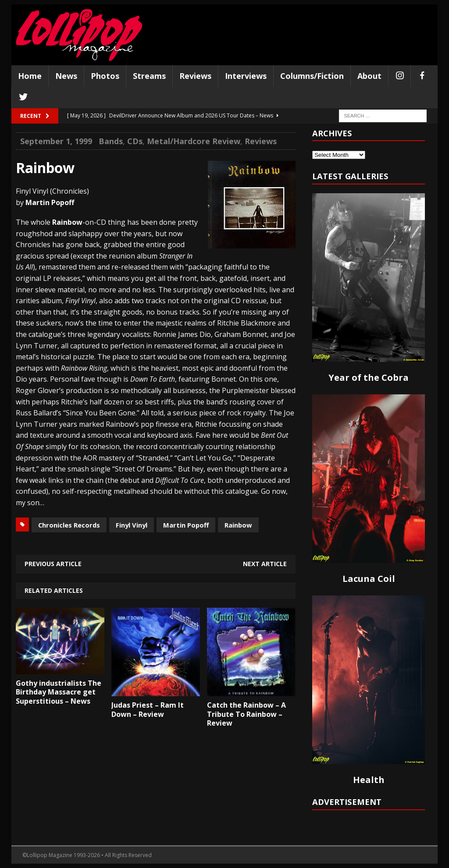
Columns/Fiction (312, 76)
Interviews (246, 76)
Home (30, 76)
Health (369, 780)
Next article (265, 564)
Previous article (53, 564)
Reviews (195, 76)
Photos (105, 76)
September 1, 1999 (56, 141)
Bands (111, 141)
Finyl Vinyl (132, 525)
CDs (135, 141)
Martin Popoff (186, 525)
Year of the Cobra (369, 377)
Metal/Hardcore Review (194, 141)
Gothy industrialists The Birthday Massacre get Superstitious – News (59, 692)
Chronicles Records (69, 525)
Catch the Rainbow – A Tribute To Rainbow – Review (246, 714)
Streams (149, 76)
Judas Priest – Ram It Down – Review (148, 710)
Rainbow (238, 525)
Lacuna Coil (369, 579)
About (369, 76)
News (66, 76)
